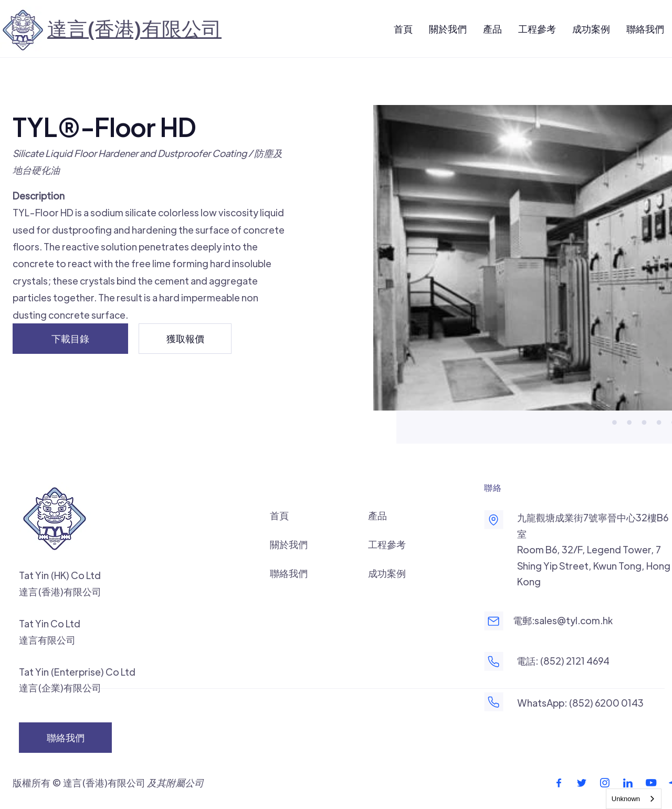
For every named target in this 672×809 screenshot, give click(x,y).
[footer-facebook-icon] (559, 783)
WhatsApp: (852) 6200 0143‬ (580, 703)
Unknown (626, 799)
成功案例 (387, 573)
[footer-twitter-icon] (582, 783)
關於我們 (289, 544)
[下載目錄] (70, 339)
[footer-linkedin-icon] (628, 783)
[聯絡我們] (65, 738)
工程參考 (387, 544)
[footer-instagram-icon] (605, 783)
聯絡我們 (289, 573)
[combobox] (634, 799)
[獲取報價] (185, 339)
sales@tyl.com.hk (574, 620)
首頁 (279, 515)
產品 (377, 515)
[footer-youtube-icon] (651, 783)
